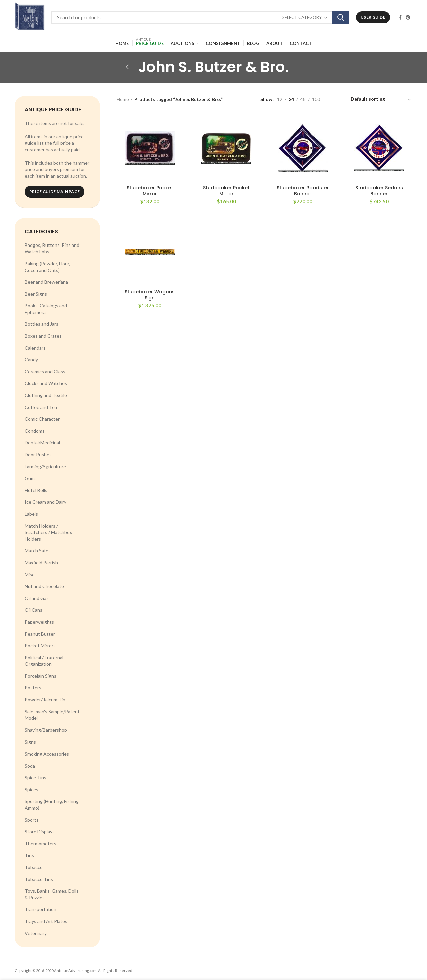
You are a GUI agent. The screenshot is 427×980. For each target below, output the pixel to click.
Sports (32, 820)
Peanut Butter (40, 634)
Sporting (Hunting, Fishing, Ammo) (52, 804)
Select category (302, 17)
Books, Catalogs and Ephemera (46, 309)
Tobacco (34, 867)
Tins (29, 855)
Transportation (41, 909)
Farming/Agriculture (45, 466)
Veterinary (36, 933)
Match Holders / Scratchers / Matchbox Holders (48, 532)
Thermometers (41, 843)
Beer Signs (36, 294)
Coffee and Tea (41, 407)
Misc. (30, 575)
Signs (30, 742)
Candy (31, 359)
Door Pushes (38, 454)
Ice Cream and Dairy (46, 502)
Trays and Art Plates (46, 921)
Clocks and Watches (46, 383)
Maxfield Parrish (41, 563)
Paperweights (39, 622)
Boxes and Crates (43, 336)
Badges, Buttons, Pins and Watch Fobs (52, 248)
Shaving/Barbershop (46, 730)
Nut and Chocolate (44, 586)
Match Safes (38, 551)
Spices (32, 789)
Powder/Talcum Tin (45, 700)
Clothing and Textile (46, 395)
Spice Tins (36, 777)
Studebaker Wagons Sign (150, 295)
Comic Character (42, 419)
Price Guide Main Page (55, 192)
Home (123, 99)
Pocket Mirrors (40, 646)
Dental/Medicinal (42, 442)
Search (341, 17)
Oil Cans (34, 610)
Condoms (35, 431)
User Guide (373, 17)
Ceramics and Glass (45, 371)
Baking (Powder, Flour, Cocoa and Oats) (47, 267)
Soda (30, 766)
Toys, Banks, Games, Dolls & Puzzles (52, 894)
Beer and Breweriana (46, 282)
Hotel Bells (36, 490)
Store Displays (40, 831)
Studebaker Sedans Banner (379, 191)
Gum (30, 478)
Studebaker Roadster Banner (303, 191)
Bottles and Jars (42, 324)
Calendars (35, 348)
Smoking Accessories (47, 754)
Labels (31, 514)
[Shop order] (381, 100)
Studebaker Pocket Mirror (150, 191)
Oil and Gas (37, 598)
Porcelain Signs (41, 676)
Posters (33, 688)
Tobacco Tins (39, 879)
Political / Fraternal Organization (44, 661)
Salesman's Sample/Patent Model (52, 715)
